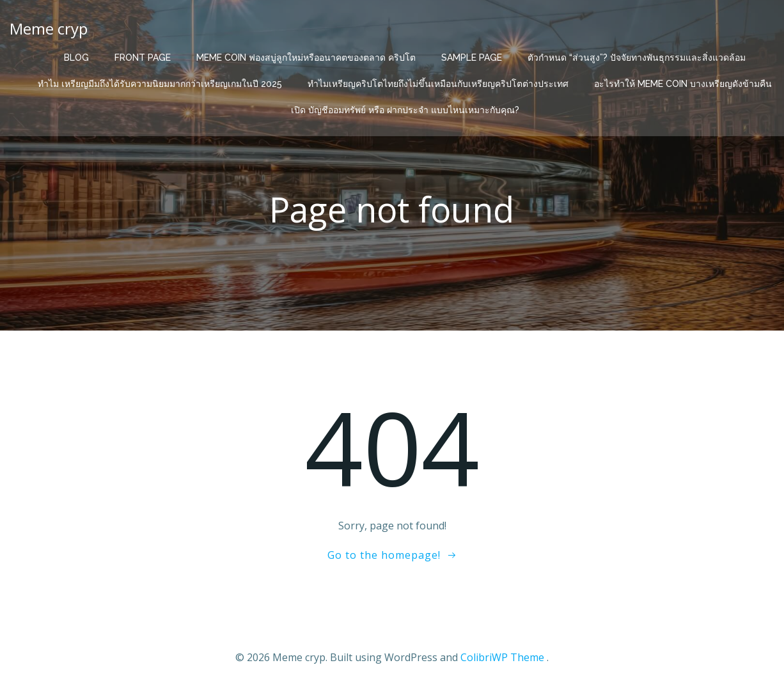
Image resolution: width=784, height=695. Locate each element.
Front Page (143, 58)
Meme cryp (49, 28)
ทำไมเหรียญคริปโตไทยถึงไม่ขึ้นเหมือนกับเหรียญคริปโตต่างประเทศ (438, 84)
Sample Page (472, 58)
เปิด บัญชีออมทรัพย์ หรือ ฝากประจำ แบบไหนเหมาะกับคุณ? (405, 110)
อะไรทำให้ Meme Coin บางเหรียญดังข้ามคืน (683, 84)
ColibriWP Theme (502, 657)
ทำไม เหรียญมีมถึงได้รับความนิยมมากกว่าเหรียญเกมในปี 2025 (160, 84)
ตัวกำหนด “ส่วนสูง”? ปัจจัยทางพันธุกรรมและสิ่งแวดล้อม (637, 58)
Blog (76, 58)
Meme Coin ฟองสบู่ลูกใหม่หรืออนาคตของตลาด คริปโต (306, 58)
